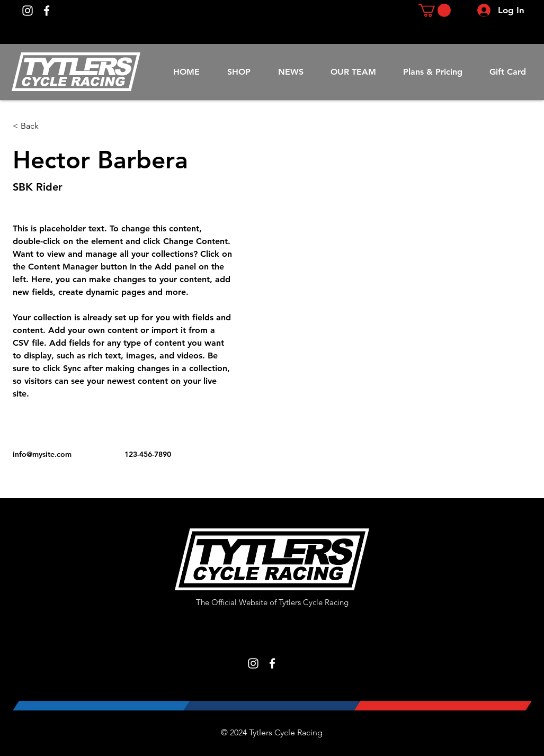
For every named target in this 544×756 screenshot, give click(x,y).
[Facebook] (47, 11)
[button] (435, 10)
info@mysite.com (42, 454)
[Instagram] (28, 11)
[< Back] (34, 126)
